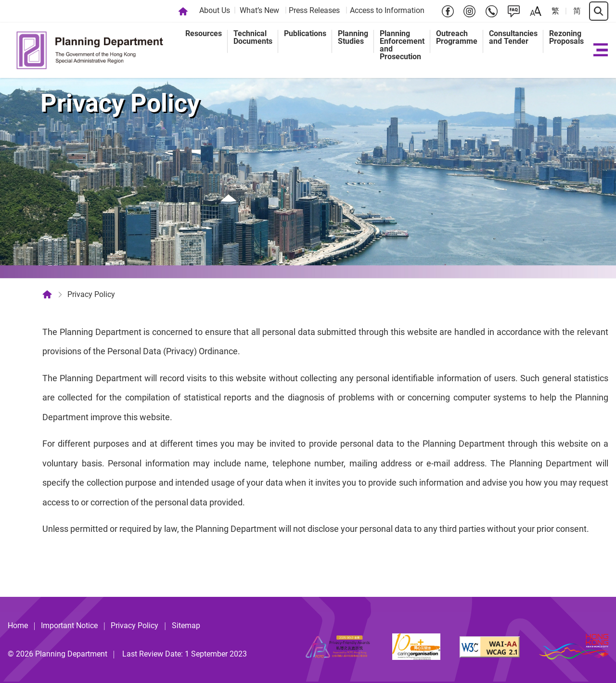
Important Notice (69, 625)
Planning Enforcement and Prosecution (402, 45)
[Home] (183, 11)
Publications (305, 33)
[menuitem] (216, 11)
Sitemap (186, 625)
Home (18, 625)
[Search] (599, 11)
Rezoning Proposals (566, 37)
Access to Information (387, 10)
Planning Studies (353, 37)
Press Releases (314, 10)
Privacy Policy (135, 625)
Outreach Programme (457, 37)
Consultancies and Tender (513, 37)
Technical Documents (253, 37)
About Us (215, 10)
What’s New (259, 10)
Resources (204, 33)
